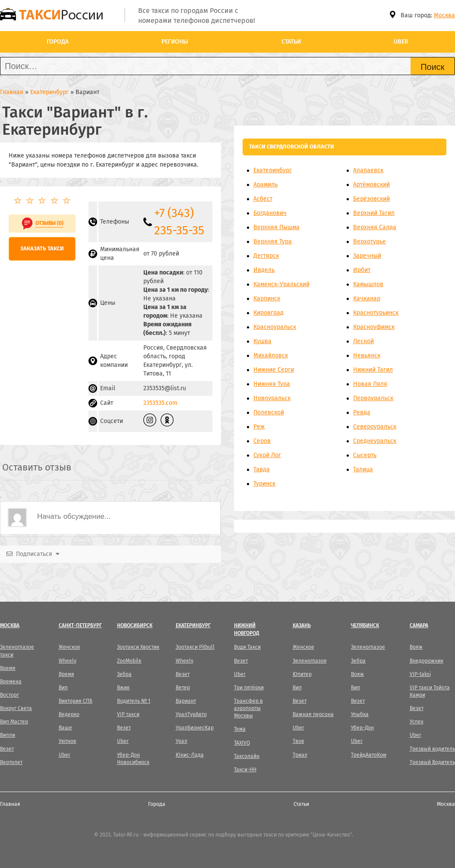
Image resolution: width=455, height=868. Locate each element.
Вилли (8, 735)
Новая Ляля (370, 384)
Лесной (363, 341)
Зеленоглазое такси (17, 651)
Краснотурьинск (376, 313)
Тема (240, 729)
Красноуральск (275, 327)
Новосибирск (135, 625)
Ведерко (69, 714)
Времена (11, 682)
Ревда (362, 412)
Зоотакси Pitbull (195, 647)
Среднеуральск (375, 441)
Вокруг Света (16, 708)
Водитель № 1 (134, 701)
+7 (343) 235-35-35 (179, 222)
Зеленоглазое (310, 661)
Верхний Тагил (374, 213)
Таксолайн (247, 756)
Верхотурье (370, 241)
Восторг (9, 695)
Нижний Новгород (246, 629)
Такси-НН (245, 770)
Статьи (291, 42)
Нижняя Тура (272, 384)
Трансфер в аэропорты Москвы (248, 708)
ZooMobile (129, 661)
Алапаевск (368, 170)
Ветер (183, 688)
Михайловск (271, 355)
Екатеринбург (273, 170)
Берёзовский (371, 199)
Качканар (367, 298)
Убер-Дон (362, 728)
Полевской (269, 412)
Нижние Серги (274, 370)
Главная (10, 804)
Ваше (65, 728)
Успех (417, 722)
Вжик (123, 688)
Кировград (269, 313)
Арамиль (265, 185)
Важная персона (313, 714)
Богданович (270, 213)
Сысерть (365, 455)
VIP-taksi (420, 674)
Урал (182, 741)
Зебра (124, 674)
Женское (70, 647)
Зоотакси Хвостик (138, 647)
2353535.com (160, 403)
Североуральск (375, 427)
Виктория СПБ (76, 701)
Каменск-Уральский (281, 284)
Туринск (264, 484)
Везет (7, 749)
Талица (363, 469)
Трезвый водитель (432, 749)
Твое (299, 741)
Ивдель (264, 270)
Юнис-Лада (190, 755)
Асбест (263, 199)
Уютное (68, 741)
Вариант (186, 701)
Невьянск (367, 355)
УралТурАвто (191, 714)
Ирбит (362, 270)
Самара (419, 625)
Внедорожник (427, 661)
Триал (300, 755)
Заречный (367, 256)
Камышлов (368, 284)
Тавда (262, 469)
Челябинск (365, 625)
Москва (444, 15)
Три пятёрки (249, 688)
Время (8, 668)
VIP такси (128, 714)
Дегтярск (266, 256)
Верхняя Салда (375, 227)
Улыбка (360, 714)
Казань (302, 625)
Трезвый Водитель (432, 762)
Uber (401, 42)
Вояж (357, 674)
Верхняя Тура (273, 241)
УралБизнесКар (195, 728)
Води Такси (247, 647)
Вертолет (11, 762)
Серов (262, 441)
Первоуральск (373, 398)
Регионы (175, 42)
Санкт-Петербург (80, 625)
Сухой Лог (267, 455)
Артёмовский (371, 185)
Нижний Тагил (373, 370)
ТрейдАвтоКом (369, 755)
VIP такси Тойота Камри (430, 691)
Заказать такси (42, 248)
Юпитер (302, 674)
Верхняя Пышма (276, 227)
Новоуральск (272, 398)
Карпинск (267, 298)
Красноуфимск (374, 327)
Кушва (262, 341)
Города (58, 42)
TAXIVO (242, 743)
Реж (259, 427)
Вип (63, 688)
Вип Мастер (14, 722)
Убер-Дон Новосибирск (133, 759)
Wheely (68, 661)
